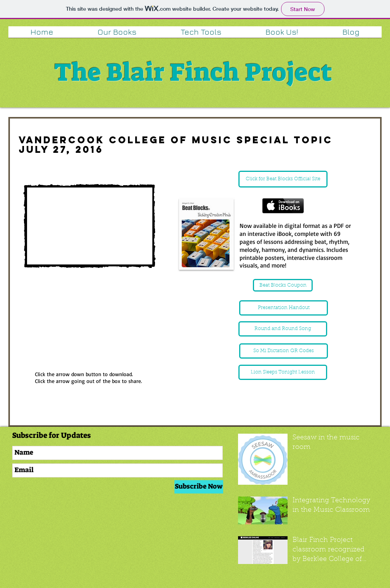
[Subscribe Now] (199, 487)
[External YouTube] (90, 226)
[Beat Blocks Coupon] (283, 285)
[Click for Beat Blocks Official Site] (283, 179)
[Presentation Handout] (284, 308)
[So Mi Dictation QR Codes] (284, 351)
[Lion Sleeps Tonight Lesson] (283, 372)
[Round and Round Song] (283, 329)
